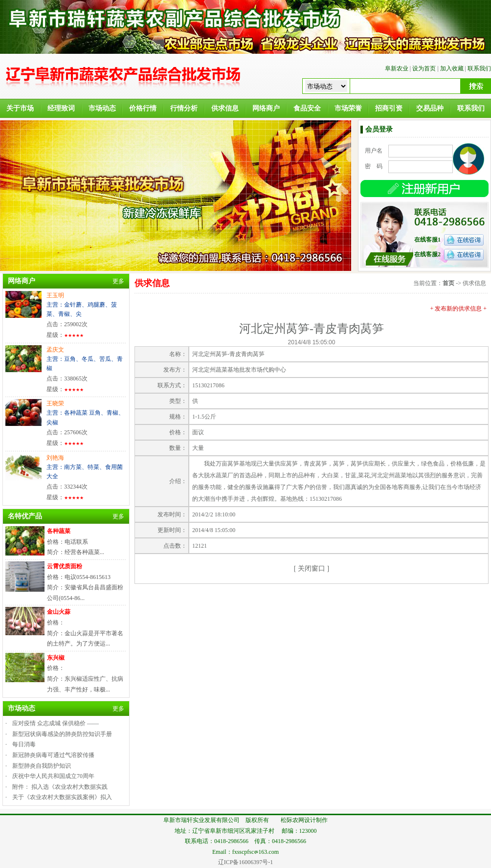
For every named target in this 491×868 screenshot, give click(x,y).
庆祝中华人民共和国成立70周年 (53, 776)
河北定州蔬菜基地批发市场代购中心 (239, 370)
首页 (448, 283)
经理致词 (61, 108)
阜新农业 (397, 68)
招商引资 (389, 108)
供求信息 (225, 108)
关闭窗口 (312, 568)
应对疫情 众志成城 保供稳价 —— (56, 723)
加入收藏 (452, 68)
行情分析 (184, 108)
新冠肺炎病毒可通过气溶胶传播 (53, 755)
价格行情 (143, 108)
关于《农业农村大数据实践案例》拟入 (62, 797)
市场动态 (102, 108)
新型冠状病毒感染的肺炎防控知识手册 (62, 734)
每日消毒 (24, 744)
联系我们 (479, 68)
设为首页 (424, 68)
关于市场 (20, 108)
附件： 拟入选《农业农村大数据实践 (60, 787)
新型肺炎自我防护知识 (42, 766)
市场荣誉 (348, 108)
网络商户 (266, 108)
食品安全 (307, 108)
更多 (118, 281)
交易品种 (430, 108)
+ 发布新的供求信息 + (458, 309)
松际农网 (292, 820)
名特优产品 (25, 516)
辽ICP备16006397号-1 (246, 862)
